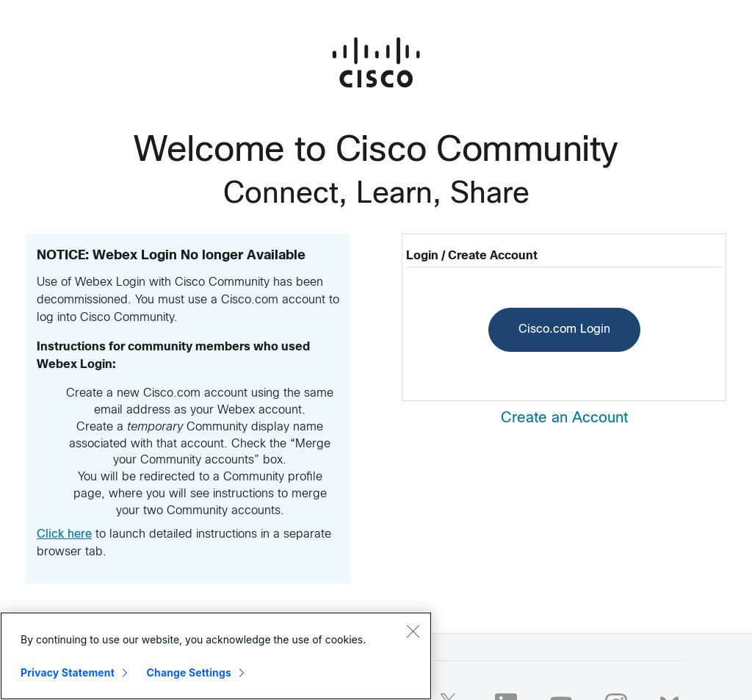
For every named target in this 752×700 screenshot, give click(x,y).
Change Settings (189, 672)
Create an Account (564, 418)
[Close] (413, 631)
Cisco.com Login (564, 329)
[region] (216, 656)
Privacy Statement (68, 672)
